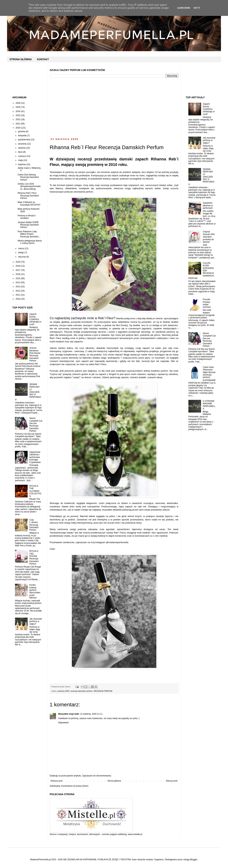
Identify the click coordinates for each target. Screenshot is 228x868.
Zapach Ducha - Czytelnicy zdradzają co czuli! (35, 319)
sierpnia (22, 148)
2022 (18, 119)
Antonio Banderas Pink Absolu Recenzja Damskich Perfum (35, 354)
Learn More (184, 8)
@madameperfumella (117, 542)
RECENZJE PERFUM (103, 691)
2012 (18, 291)
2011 (18, 295)
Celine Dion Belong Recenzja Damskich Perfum (28, 177)
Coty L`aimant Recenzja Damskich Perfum (34, 525)
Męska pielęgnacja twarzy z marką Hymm (30, 242)
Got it (197, 8)
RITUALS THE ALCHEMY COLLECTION (35, 491)
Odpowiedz (63, 723)
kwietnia (22, 164)
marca (21, 248)
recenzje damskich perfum (82, 691)
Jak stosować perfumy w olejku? (36, 621)
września (23, 144)
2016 (18, 274)
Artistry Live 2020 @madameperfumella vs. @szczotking (29, 186)
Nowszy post (57, 781)
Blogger (194, 860)
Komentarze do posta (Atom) (75, 786)
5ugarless (159, 860)
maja (21, 160)
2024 (18, 111)
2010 (18, 299)
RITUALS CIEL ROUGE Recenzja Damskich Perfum (34, 557)
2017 (18, 270)
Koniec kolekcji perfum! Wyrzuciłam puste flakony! (35, 591)
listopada (23, 136)
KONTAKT (43, 59)
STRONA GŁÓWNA (21, 59)
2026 (18, 103)
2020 (18, 128)
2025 (18, 107)
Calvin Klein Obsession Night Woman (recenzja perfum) (209, 372)
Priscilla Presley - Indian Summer (207, 303)
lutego (21, 253)
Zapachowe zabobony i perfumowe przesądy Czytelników (35, 457)
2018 (18, 266)
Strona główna (114, 781)
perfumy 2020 (64, 691)
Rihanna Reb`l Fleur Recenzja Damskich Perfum (28, 196)
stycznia (22, 257)
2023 (18, 115)
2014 (18, 283)
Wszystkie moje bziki (69, 714)
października (24, 140)
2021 (18, 124)
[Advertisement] (114, 108)
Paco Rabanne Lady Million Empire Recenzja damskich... (29, 234)
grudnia (22, 131)
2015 (18, 278)
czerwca (22, 156)
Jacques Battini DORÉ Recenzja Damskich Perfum (28, 225)
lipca (21, 152)
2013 (18, 287)
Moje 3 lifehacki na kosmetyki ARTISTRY (29, 203)
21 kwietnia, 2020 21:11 (91, 714)
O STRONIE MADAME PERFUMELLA (209, 405)
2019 (18, 262)
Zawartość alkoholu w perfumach (208, 205)
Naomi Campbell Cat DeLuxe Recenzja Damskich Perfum (36, 425)
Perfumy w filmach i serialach (27, 217)
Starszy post (172, 781)
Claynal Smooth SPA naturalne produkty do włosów (209, 237)
